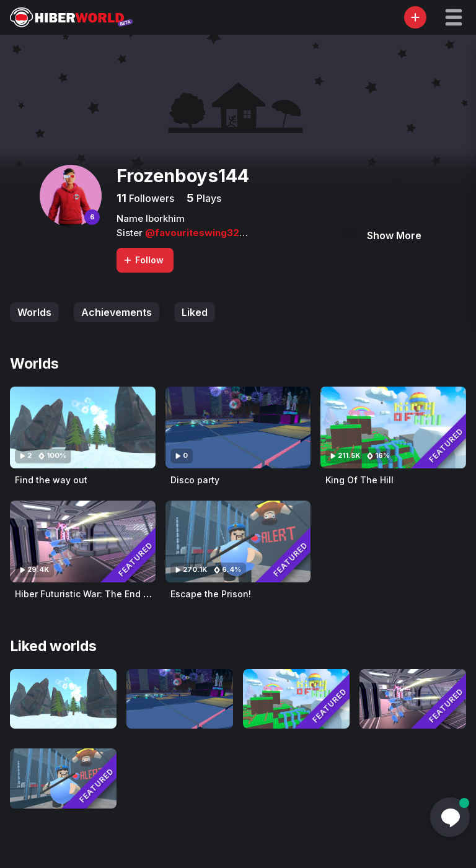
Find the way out (51, 480)
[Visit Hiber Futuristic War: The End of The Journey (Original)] (83, 541)
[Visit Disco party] (238, 427)
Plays (208, 198)
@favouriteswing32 (192, 233)
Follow (143, 260)
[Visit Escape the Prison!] (238, 541)
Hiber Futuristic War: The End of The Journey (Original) (134, 594)
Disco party (195, 480)
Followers (150, 198)
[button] (454, 17)
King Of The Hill (359, 480)
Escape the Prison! (211, 594)
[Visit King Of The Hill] (393, 427)
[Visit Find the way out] (83, 427)
